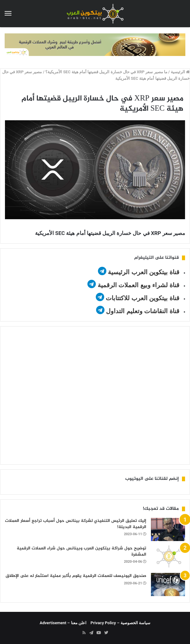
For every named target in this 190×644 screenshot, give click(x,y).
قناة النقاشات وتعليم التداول (143, 311)
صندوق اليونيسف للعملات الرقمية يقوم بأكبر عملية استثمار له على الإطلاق (76, 576)
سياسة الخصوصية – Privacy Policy (120, 623)
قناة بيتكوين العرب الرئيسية (144, 272)
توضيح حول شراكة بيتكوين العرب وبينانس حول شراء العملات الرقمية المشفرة (82, 551)
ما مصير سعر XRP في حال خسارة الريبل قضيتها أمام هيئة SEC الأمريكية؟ (106, 72)
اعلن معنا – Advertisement (63, 623)
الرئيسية (180, 72)
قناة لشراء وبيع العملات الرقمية (139, 285)
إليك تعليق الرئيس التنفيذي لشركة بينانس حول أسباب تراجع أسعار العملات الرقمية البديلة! (76, 524)
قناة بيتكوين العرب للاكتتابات (142, 298)
